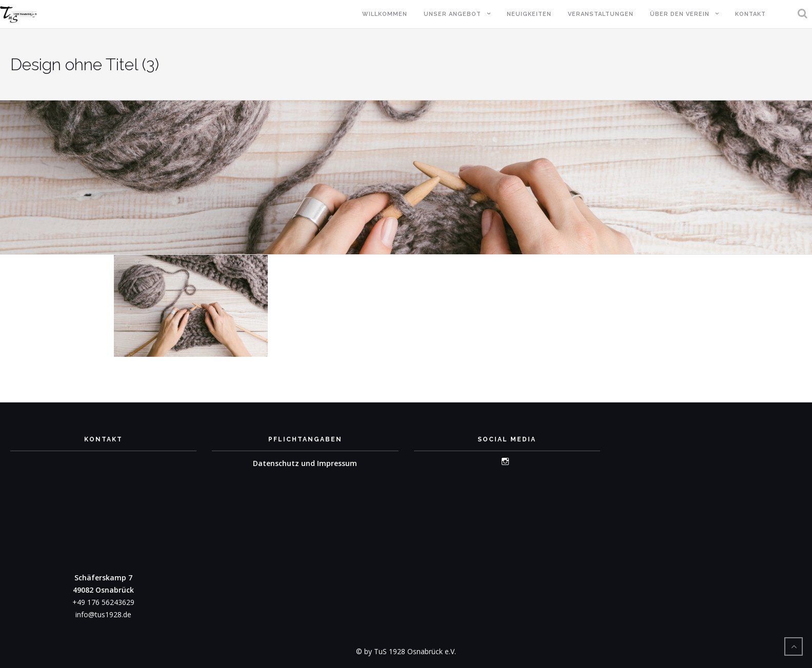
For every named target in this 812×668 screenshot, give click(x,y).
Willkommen (385, 14)
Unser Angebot (452, 14)
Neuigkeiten (529, 14)
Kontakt (750, 14)
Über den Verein (680, 14)
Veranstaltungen (601, 14)
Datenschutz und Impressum (305, 463)
